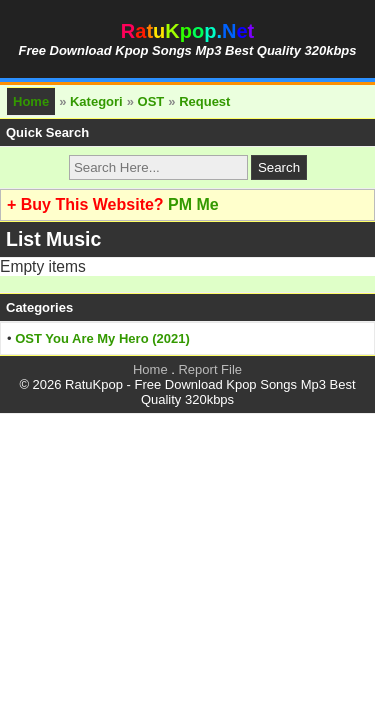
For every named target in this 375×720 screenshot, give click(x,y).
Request (204, 101)
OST (151, 101)
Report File (210, 369)
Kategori (96, 101)
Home (31, 101)
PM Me (193, 204)
